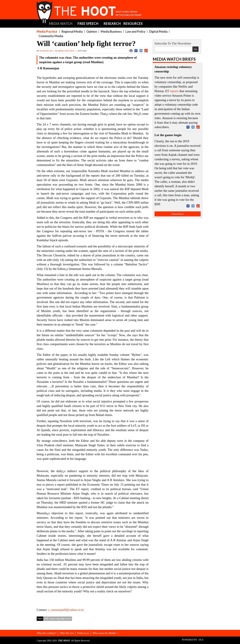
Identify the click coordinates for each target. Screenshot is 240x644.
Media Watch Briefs (174, 59)
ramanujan (46, 51)
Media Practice (47, 31)
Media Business (111, 31)
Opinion (92, 31)
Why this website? (46, 633)
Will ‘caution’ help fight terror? (58, 619)
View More (178, 214)
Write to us (83, 633)
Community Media (51, 36)
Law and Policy (135, 31)
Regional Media (72, 31)
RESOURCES (133, 23)
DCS (201, 640)
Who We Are (67, 633)
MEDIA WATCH (61, 23)
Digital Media (158, 31)
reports (174, 91)
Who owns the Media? (104, 633)
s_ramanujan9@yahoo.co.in (66, 610)
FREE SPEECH (88, 23)
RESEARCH (112, 23)
